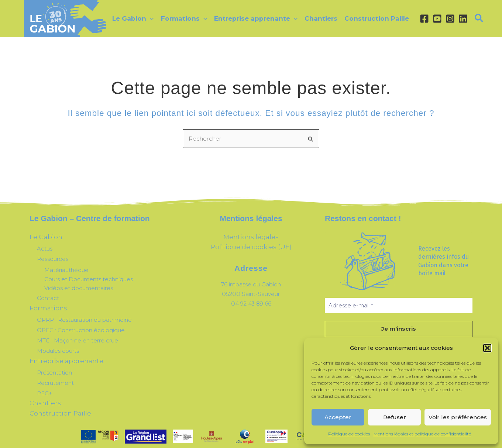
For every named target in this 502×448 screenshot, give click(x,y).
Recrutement (55, 370)
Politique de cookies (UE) (251, 246)
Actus (45, 247)
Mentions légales (251, 236)
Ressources (53, 256)
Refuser (395, 417)
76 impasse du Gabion (251, 282)
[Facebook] (421, 19)
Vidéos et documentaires (79, 285)
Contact (48, 294)
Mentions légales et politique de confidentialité (422, 434)
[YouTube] (434, 19)
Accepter (338, 417)
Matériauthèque (66, 267)
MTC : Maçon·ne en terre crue (78, 332)
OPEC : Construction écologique (81, 323)
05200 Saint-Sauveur (251, 291)
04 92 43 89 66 (251, 300)
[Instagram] (447, 19)
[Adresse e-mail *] (399, 306)
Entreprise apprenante (60, 350)
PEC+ (44, 379)
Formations (45, 303)
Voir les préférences (458, 417)
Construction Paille (55, 397)
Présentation (54, 361)
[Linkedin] (460, 19)
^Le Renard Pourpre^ (270, 439)
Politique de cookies (349, 434)
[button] (487, 348)
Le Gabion (43, 236)
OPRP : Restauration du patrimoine (84, 313)
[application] (150, 18)
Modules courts (58, 341)
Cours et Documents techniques (89, 275)
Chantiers (42, 388)
